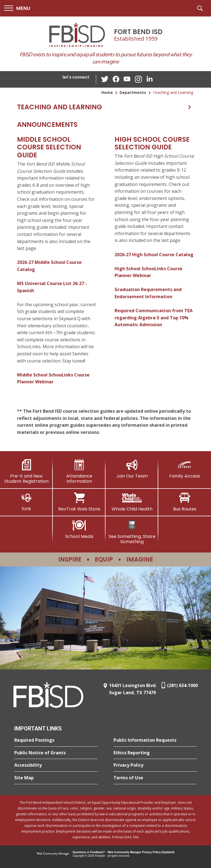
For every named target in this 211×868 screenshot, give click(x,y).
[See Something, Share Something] (132, 532)
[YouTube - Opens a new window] (127, 79)
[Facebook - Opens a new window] (116, 79)
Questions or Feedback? (89, 852)
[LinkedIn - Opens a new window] (149, 79)
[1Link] (26, 502)
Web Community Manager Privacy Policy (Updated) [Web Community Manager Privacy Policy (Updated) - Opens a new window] (141, 852)
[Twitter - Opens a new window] (105, 79)
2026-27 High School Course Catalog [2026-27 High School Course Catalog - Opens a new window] (154, 255)
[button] (17, 8)
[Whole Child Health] (132, 502)
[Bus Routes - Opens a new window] (185, 502)
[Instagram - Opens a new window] (138, 79)
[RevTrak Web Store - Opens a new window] (79, 502)
